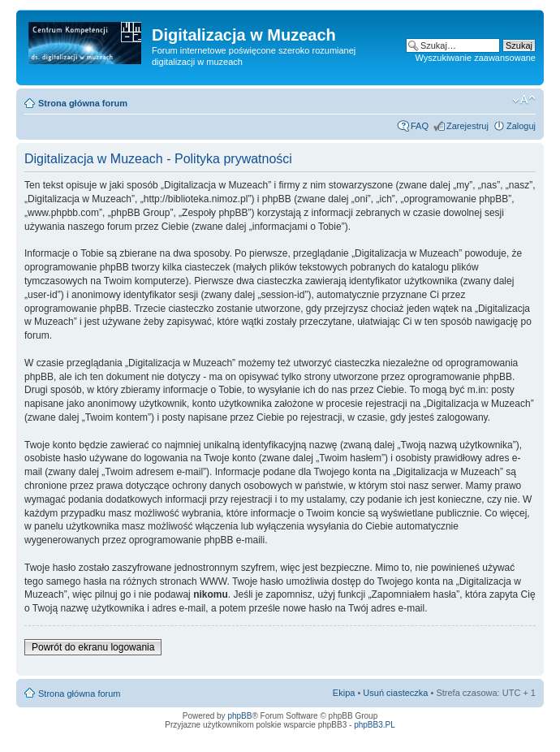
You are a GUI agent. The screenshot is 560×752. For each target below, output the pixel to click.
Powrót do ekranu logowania (93, 647)
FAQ (420, 126)
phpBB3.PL (375, 725)
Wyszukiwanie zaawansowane (476, 58)
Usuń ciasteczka (395, 693)
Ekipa (344, 693)
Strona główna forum (83, 103)
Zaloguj (521, 126)
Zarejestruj (467, 126)
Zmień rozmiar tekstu (524, 100)
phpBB (239, 716)
